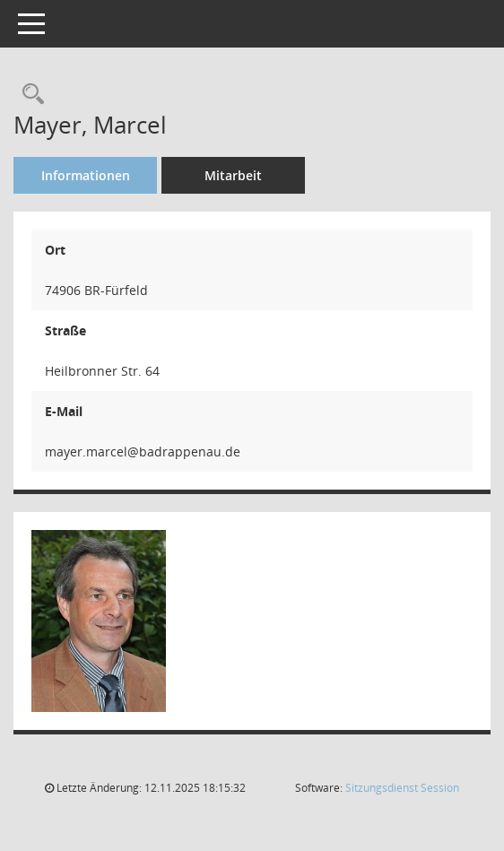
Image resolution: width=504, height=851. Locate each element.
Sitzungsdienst (402, 788)
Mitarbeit (233, 175)
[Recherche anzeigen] (29, 95)
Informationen (86, 175)
